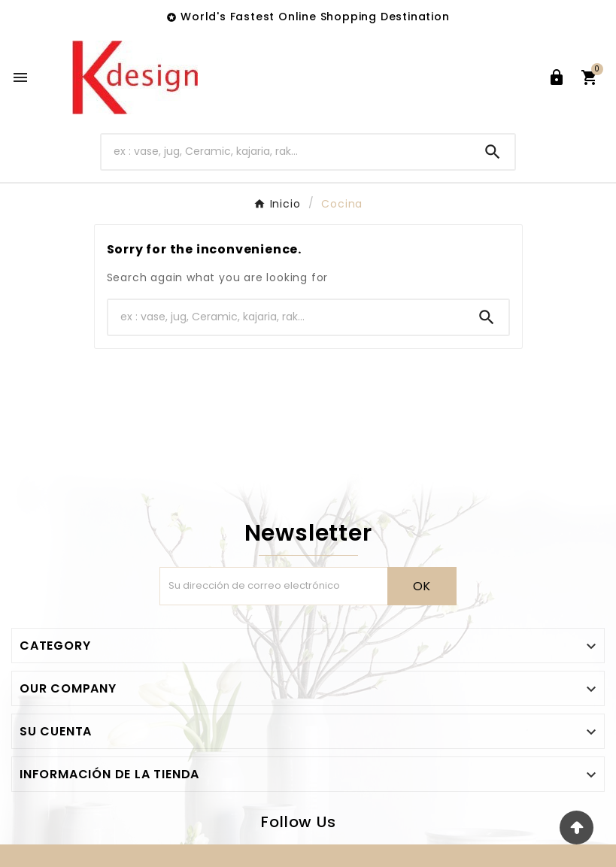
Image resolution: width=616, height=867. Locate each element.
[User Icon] (557, 77)
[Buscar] (286, 152)
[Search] (493, 152)
